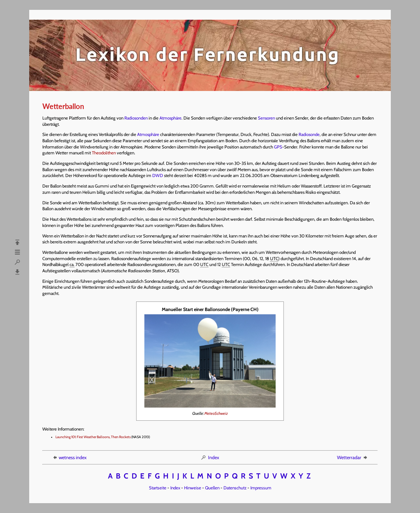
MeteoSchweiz (216, 413)
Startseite (158, 488)
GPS (278, 147)
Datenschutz (235, 488)
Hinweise (193, 488)
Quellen (212, 488)
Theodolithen (104, 153)
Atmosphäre (170, 118)
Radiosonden (136, 118)
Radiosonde (309, 134)
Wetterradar (353, 457)
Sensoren (266, 118)
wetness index (69, 457)
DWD (158, 175)
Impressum (261, 488)
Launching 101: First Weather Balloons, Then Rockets (93, 437)
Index (210, 457)
